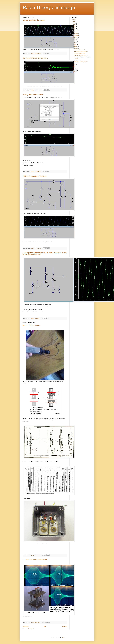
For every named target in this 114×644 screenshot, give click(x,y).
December (77, 30)
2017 (74, 70)
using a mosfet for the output (34, 20)
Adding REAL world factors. (33, 95)
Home (45, 627)
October (76, 34)
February (76, 48)
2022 (74, 27)
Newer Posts (26, 627)
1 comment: (38, 318)
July (75, 39)
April (75, 45)
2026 (74, 19)
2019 (74, 66)
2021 (74, 29)
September (77, 36)
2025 (74, 21)
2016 (74, 72)
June (75, 41)
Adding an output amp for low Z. (35, 176)
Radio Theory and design (49, 7)
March (76, 46)
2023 (74, 25)
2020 (74, 65)
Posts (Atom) (31, 629)
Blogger (63, 637)
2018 (74, 68)
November (77, 32)
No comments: (38, 53)
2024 (74, 23)
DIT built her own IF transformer (35, 560)
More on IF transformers (32, 325)
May (75, 43)
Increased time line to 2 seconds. (35, 58)
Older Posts (64, 627)
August (76, 37)
